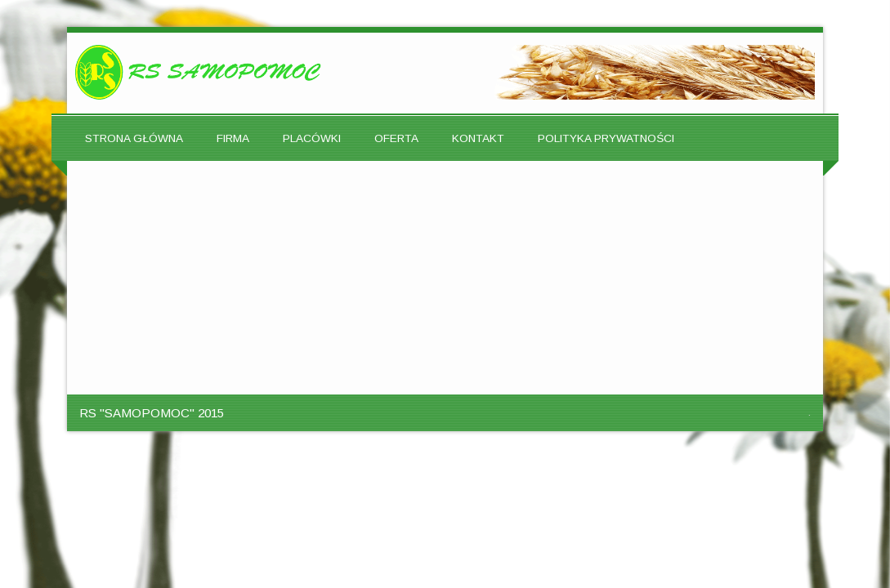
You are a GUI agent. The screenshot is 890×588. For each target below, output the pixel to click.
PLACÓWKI (312, 138)
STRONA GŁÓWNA (134, 138)
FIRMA (233, 138)
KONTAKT (478, 138)
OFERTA (396, 138)
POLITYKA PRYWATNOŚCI (606, 138)
